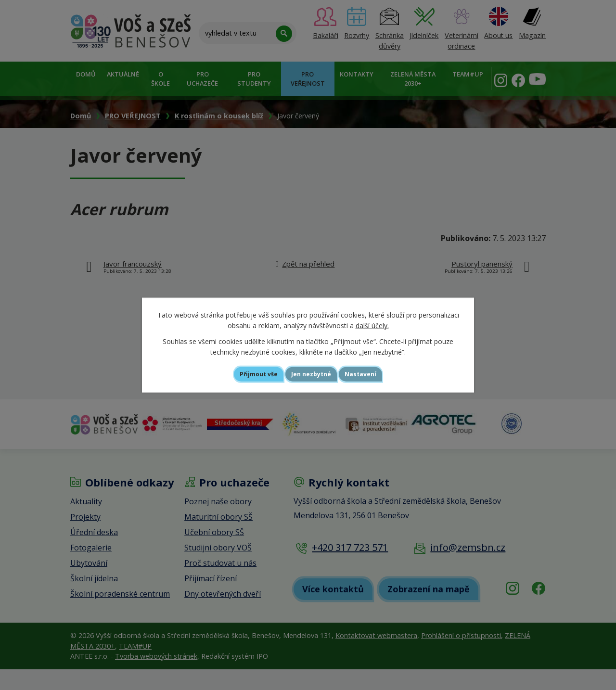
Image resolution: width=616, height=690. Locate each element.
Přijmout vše (243, 374)
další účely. (372, 325)
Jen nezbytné (312, 374)
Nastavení (377, 374)
